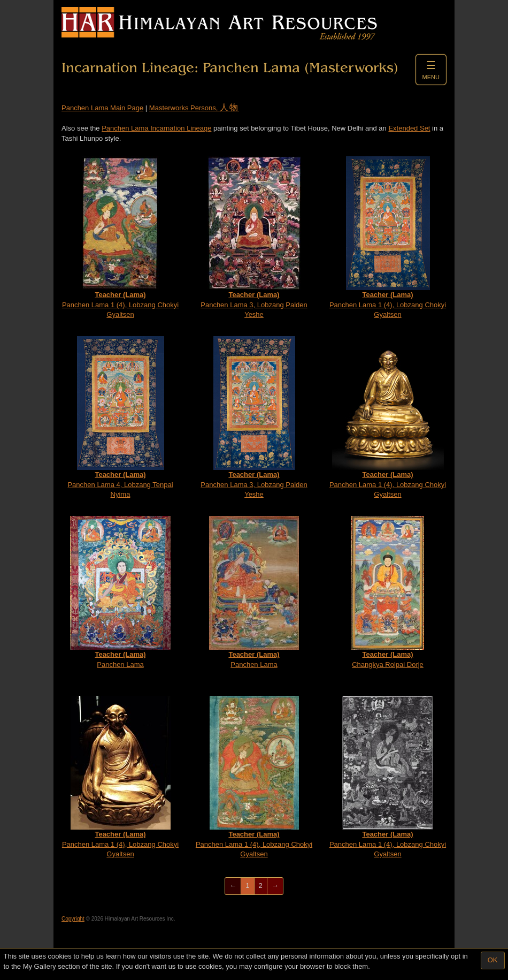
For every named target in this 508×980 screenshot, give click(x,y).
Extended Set (409, 128)
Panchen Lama (120, 592)
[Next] (275, 886)
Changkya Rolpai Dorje (388, 592)
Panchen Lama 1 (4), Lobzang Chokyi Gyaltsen (120, 237)
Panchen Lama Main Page (102, 108)
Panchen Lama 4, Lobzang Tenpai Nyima (120, 417)
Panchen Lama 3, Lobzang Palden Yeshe (254, 237)
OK (493, 960)
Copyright (73, 919)
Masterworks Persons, (194, 108)
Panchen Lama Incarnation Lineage (156, 128)
